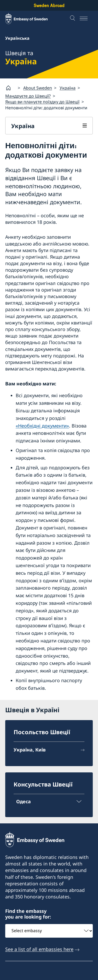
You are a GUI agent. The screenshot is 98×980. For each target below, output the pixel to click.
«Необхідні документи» (42, 425)
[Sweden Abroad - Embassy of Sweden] (31, 19)
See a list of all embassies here (39, 949)
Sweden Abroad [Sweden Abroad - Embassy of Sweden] (49, 5)
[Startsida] (10, 88)
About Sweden (38, 88)
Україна (68, 88)
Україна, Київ (30, 750)
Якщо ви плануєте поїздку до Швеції (42, 102)
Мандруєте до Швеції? (28, 96)
